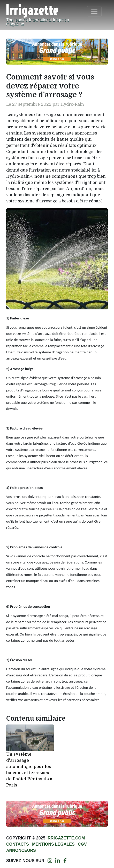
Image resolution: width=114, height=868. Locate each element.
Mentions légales (53, 844)
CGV (82, 844)
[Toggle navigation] (94, 11)
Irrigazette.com (66, 838)
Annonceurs (21, 850)
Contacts (18, 844)
